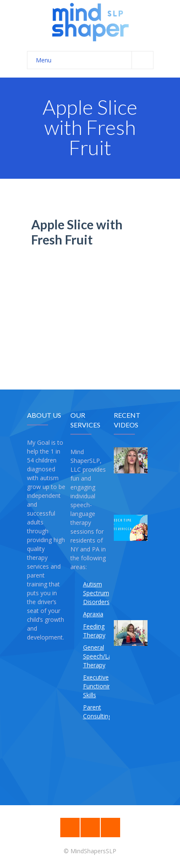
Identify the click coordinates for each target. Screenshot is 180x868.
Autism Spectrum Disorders (96, 593)
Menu (94, 60)
